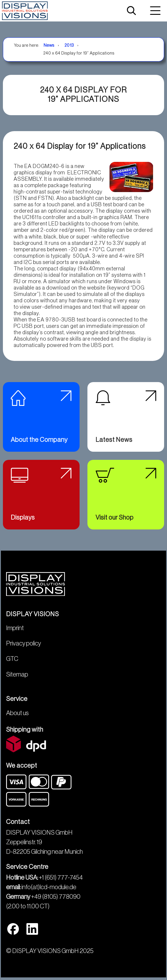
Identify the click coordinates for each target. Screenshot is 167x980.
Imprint (15, 628)
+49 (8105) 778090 (56, 897)
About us (17, 713)
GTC (12, 659)
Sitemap (17, 675)
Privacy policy (24, 643)
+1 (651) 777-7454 (61, 878)
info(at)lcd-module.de (49, 887)
